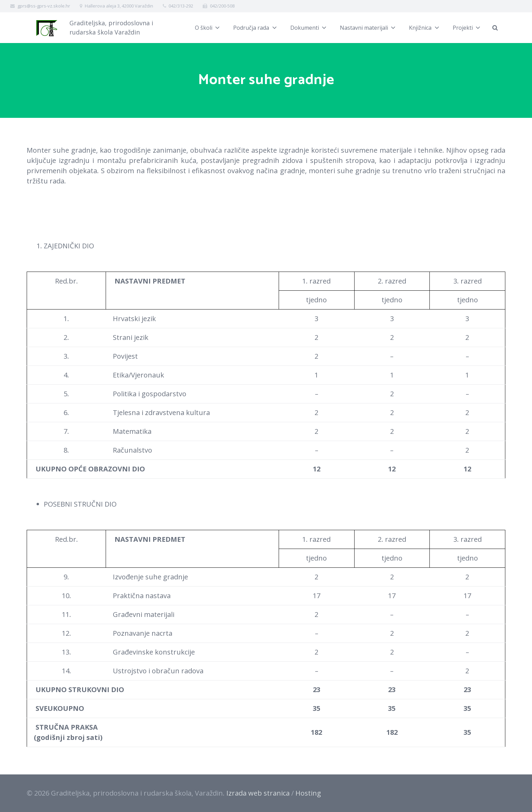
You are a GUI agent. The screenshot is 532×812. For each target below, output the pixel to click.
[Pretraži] (495, 28)
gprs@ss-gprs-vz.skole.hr (44, 6)
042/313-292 (181, 6)
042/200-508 (222, 6)
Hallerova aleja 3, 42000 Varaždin (119, 6)
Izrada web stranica (258, 793)
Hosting (308, 793)
